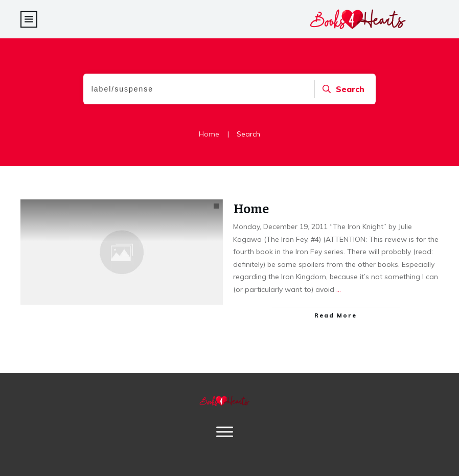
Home (251, 208)
